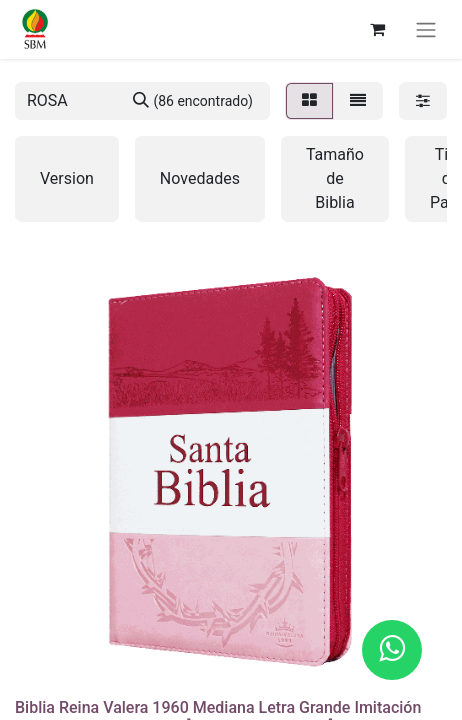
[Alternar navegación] (426, 29)
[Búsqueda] (193, 101)
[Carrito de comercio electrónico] (377, 29)
